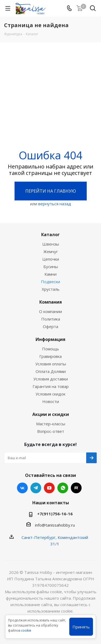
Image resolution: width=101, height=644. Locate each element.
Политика (51, 319)
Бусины (51, 267)
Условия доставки (51, 379)
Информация (50, 339)
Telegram (36, 488)
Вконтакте (22, 488)
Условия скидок (50, 394)
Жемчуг (51, 251)
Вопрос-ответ (51, 431)
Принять (81, 627)
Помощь (50, 349)
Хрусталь (51, 289)
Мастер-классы (51, 424)
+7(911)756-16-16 (55, 514)
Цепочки (51, 259)
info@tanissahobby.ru (55, 525)
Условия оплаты (51, 364)
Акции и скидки (51, 414)
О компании (50, 311)
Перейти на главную (51, 191)
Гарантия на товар (51, 386)
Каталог (50, 235)
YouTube (49, 488)
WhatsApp (63, 488)
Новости (51, 401)
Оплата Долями (51, 371)
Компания (51, 302)
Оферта (50, 326)
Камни (50, 274)
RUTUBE (76, 488)
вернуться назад (55, 204)
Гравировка (50, 356)
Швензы (51, 244)
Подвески (50, 282)
